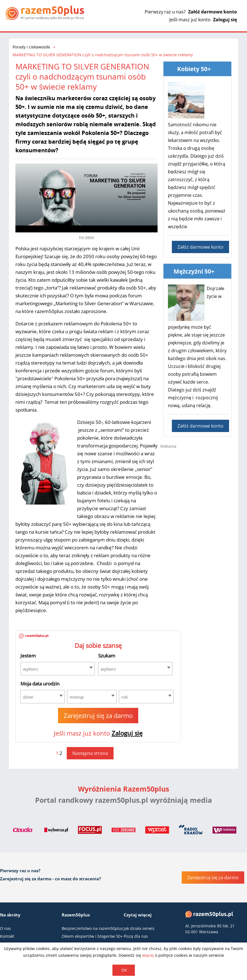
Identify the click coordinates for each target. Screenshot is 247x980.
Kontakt (7, 936)
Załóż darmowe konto (213, 12)
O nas (5, 928)
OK (124, 970)
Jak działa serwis (139, 928)
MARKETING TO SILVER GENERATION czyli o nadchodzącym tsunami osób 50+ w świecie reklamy (103, 55)
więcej (148, 955)
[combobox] (58, 669)
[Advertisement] (202, 493)
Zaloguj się (225, 20)
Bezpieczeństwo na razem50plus (92, 928)
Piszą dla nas (136, 936)
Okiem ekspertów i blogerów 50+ (92, 936)
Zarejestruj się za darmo (98, 715)
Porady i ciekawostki (31, 47)
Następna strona (90, 753)
